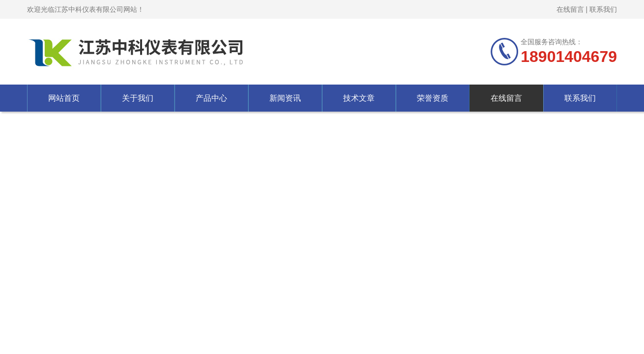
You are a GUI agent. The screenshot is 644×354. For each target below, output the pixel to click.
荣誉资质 (433, 98)
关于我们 (138, 98)
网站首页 (64, 98)
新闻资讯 (285, 98)
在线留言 (570, 9)
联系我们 (603, 9)
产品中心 (211, 98)
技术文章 (359, 98)
